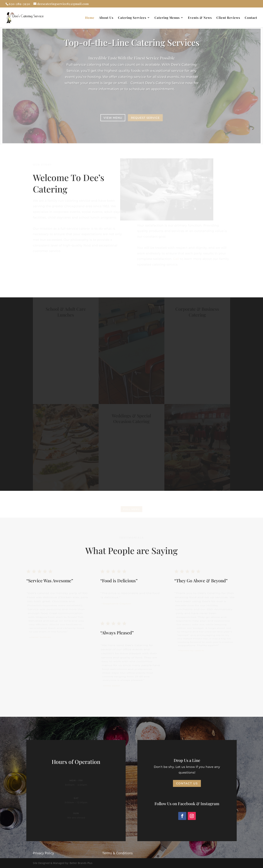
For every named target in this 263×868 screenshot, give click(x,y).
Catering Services (132, 18)
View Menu (113, 117)
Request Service (145, 117)
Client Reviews (228, 18)
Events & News (200, 18)
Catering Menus (167, 18)
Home (90, 18)
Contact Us (187, 783)
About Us (106, 18)
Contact (251, 18)
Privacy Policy (43, 853)
